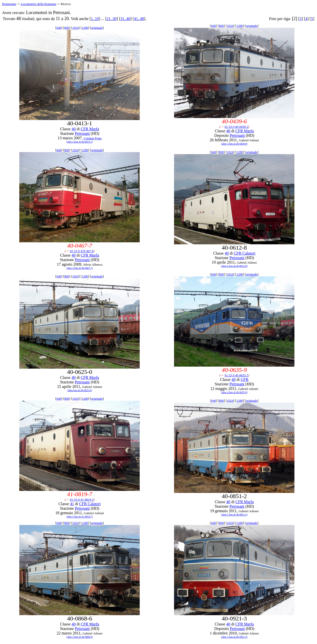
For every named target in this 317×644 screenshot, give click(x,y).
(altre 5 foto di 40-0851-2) (234, 515)
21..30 (112, 19)
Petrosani (82, 133)
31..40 (125, 19)
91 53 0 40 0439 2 (236, 127)
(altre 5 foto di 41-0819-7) (80, 517)
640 (59, 28)
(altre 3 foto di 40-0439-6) (234, 144)
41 (72, 504)
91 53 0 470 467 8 (82, 251)
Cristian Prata (93, 138)
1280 (85, 28)
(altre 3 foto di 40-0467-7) (80, 268)
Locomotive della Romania (38, 4)
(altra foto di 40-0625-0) (80, 390)
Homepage (9, 4)
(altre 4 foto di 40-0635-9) (234, 392)
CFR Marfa (90, 129)
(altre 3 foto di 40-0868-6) (80, 637)
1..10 (95, 19)
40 (73, 129)
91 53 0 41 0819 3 (82, 500)
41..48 (139, 19)
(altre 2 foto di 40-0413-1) (80, 142)
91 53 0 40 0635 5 (236, 375)
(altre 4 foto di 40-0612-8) (234, 266)
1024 (75, 28)
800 (67, 28)
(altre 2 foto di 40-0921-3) (234, 637)
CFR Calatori (245, 253)
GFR (245, 380)
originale (97, 28)
